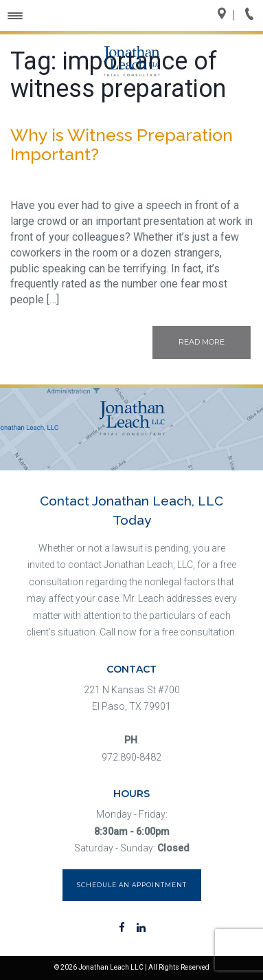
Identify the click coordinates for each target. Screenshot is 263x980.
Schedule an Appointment (132, 885)
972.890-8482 (131, 757)
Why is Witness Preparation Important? (122, 144)
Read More (202, 342)
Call (253, 15)
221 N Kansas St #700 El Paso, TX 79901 (132, 698)
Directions (226, 15)
